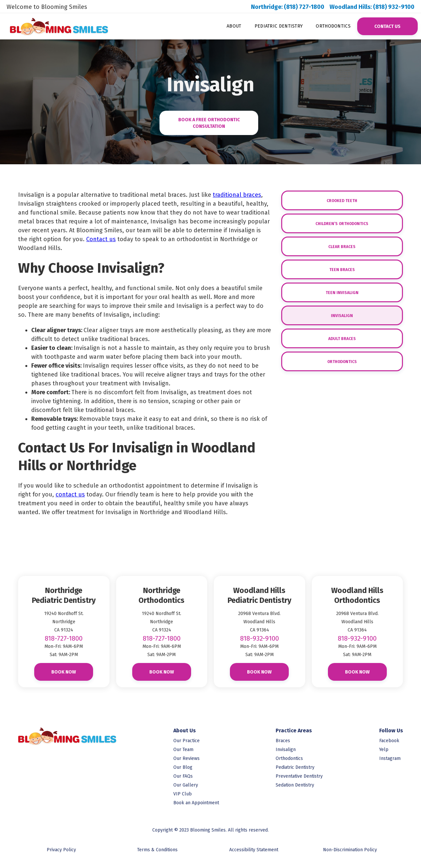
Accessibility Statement (254, 850)
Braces (283, 741)
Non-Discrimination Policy (350, 850)
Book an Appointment (196, 803)
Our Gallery (186, 785)
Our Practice (186, 741)
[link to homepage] (55, 26)
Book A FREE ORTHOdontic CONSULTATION (209, 123)
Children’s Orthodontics (342, 224)
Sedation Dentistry (295, 785)
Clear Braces (342, 247)
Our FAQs (183, 776)
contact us (70, 494)
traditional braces (237, 195)
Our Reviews (186, 758)
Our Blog (183, 767)
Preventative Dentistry (299, 776)
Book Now (64, 672)
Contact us (101, 239)
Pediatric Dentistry (279, 26)
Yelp (384, 750)
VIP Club (183, 794)
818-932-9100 (260, 638)
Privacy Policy (61, 850)
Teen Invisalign (342, 293)
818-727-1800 (64, 638)
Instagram (390, 758)
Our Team (183, 750)
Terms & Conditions (157, 850)
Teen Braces (342, 270)
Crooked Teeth (342, 201)
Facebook (389, 741)
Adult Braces (342, 339)
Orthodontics (333, 26)
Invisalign (342, 316)
